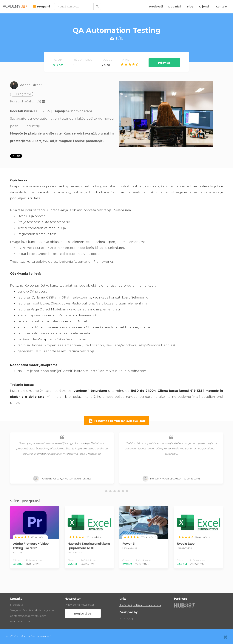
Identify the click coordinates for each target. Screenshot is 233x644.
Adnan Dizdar (31, 85)
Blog (190, 7)
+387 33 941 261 (20, 621)
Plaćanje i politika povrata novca (140, 605)
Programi (41, 7)
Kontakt (222, 7)
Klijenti (204, 7)
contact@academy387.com (28, 616)
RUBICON (126, 619)
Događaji (175, 7)
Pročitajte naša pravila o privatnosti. (28, 636)
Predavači (156, 7)
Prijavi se (164, 63)
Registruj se (83, 614)
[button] (106, 491)
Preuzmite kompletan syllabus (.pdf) (117, 421)
